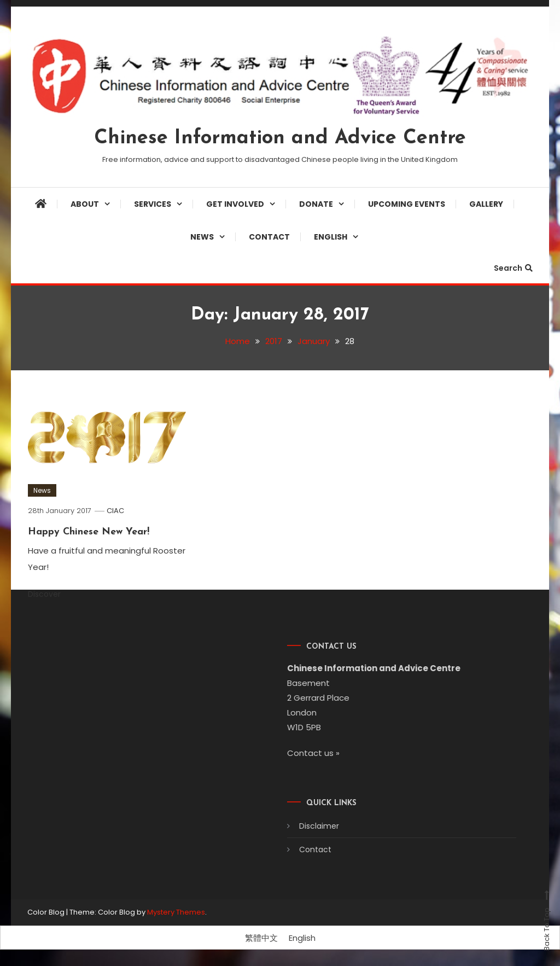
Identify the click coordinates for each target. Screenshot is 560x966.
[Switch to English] (302, 938)
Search (513, 268)
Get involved (235, 204)
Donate (316, 204)
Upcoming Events (407, 204)
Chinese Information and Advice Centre (280, 138)
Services (153, 204)
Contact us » (301, 753)
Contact (269, 237)
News (202, 237)
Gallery (486, 204)
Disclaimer (307, 826)
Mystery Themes (176, 912)
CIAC (115, 511)
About (85, 204)
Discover (51, 594)
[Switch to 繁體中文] (261, 938)
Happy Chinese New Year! (89, 532)
